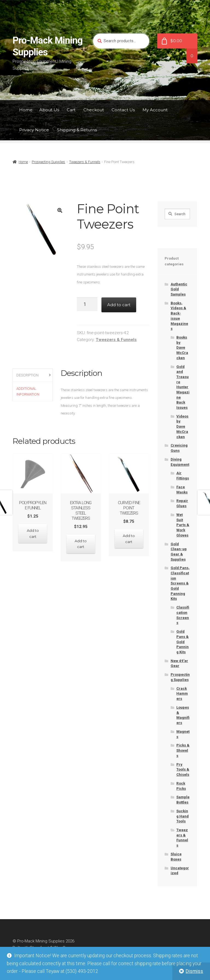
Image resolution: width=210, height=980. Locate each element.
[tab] (33, 375)
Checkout (94, 110)
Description (27, 375)
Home (26, 110)
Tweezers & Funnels (85, 162)
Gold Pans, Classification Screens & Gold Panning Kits (180, 583)
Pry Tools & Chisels (183, 769)
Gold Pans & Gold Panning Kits (183, 642)
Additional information (28, 391)
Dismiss (194, 971)
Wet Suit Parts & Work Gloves (183, 525)
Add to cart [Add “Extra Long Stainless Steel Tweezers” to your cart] (81, 544)
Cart (71, 110)
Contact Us (123, 110)
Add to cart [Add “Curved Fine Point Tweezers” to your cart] (129, 539)
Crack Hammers (182, 694)
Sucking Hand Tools (183, 816)
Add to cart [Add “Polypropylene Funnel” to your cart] (33, 533)
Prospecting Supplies (48, 162)
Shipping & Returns (77, 130)
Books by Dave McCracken (182, 348)
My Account (155, 110)
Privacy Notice (34, 130)
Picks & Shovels (183, 750)
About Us (49, 110)
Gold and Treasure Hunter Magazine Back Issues (183, 387)
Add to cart (119, 305)
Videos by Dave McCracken (182, 427)
